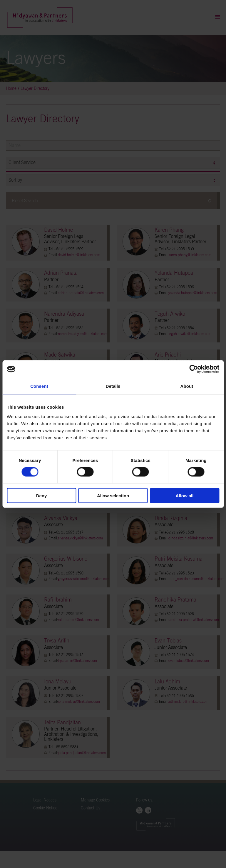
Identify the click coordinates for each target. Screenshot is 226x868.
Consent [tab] (39, 386)
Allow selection (113, 495)
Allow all (185, 495)
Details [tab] (113, 386)
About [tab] (187, 386)
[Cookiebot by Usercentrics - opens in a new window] (194, 369)
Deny (42, 495)
